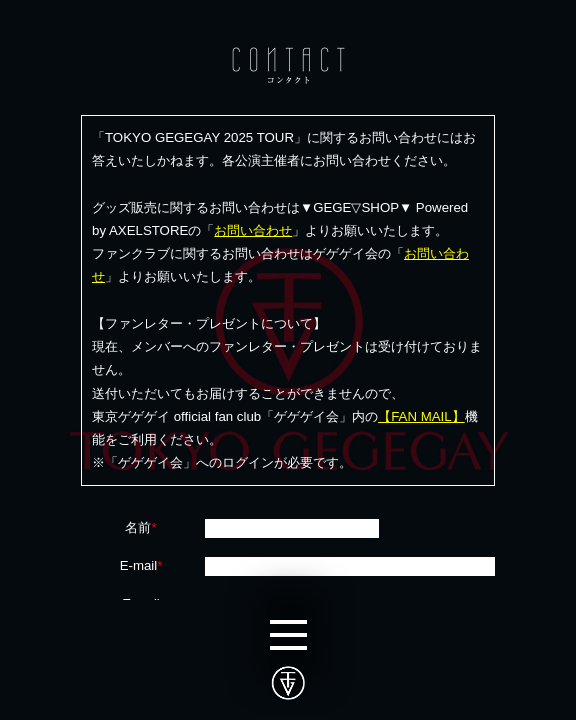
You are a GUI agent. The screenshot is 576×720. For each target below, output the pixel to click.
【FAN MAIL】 (421, 416)
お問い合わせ (253, 230)
